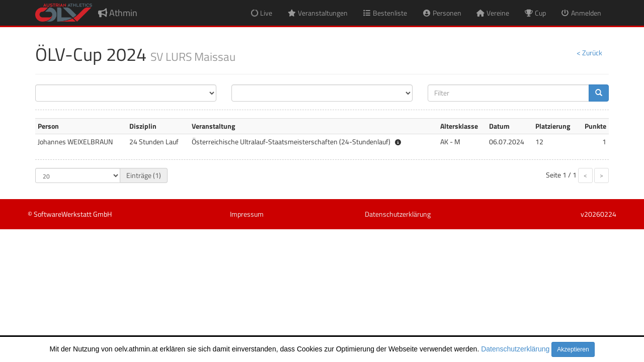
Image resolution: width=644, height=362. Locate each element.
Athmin (118, 13)
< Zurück (589, 53)
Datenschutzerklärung (515, 349)
